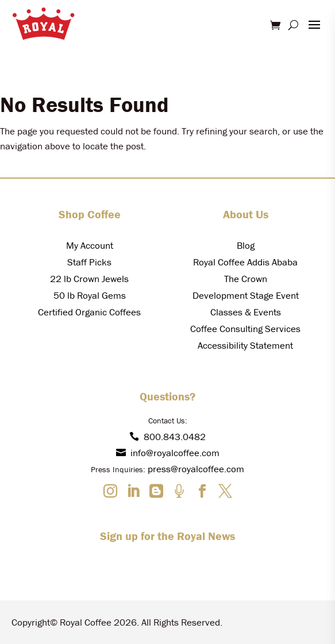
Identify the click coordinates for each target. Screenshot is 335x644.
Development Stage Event (246, 295)
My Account (90, 245)
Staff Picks (89, 262)
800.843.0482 (167, 437)
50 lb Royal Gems (90, 295)
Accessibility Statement (245, 345)
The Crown (246, 279)
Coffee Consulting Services (245, 329)
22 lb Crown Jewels (89, 279)
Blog (246, 245)
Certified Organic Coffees (89, 312)
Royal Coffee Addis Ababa (245, 262)
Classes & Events (246, 312)
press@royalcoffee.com (196, 469)
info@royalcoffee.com (168, 453)
